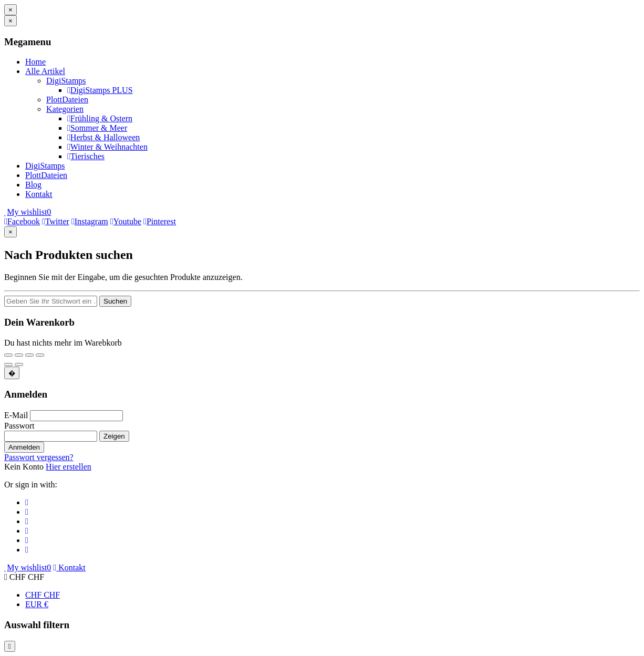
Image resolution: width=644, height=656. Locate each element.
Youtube (126, 221)
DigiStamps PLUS (100, 90)
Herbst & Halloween (103, 137)
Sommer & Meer (97, 128)
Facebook (22, 221)
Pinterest (160, 221)
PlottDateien (67, 100)
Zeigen (114, 436)
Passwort (19, 426)
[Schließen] (11, 10)
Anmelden (24, 447)
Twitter (56, 221)
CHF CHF (43, 595)
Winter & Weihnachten (107, 147)
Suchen (115, 301)
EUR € (37, 604)
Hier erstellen (69, 467)
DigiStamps (66, 81)
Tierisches (86, 156)
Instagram (90, 221)
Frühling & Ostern (100, 118)
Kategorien (65, 109)
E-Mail (16, 415)
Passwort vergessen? (39, 457)
